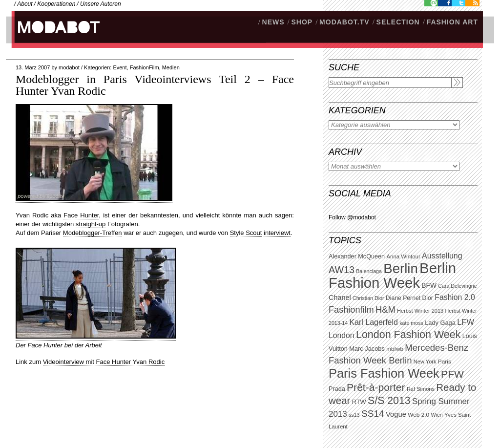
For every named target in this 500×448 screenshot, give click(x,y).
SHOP (302, 22)
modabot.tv (344, 22)
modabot (69, 67)
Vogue (396, 414)
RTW (359, 402)
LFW (466, 322)
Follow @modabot (352, 217)
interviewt (277, 233)
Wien (437, 415)
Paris (445, 362)
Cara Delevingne (457, 286)
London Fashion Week (408, 335)
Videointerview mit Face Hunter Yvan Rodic (104, 362)
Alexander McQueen (357, 256)
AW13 (342, 270)
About (25, 4)
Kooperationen (56, 4)
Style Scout (246, 233)
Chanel (340, 298)
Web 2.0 (418, 415)
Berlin (400, 268)
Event (120, 67)
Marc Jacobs (367, 349)
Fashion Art (452, 22)
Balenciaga (369, 271)
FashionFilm (145, 67)
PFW (452, 374)
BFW (429, 285)
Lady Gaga (440, 323)
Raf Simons (421, 389)
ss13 (354, 415)
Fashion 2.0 (455, 297)
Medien (171, 67)
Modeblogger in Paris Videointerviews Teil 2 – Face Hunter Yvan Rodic (155, 85)
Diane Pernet (403, 298)
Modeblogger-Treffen (93, 233)
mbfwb (395, 349)
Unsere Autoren (101, 4)
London (342, 335)
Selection (398, 22)
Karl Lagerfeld (373, 322)
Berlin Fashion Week (392, 275)
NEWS (273, 22)
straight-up (91, 224)
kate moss (411, 323)
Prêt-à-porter (376, 387)
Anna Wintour (403, 256)
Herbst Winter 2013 (420, 311)
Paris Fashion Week (384, 373)
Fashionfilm (351, 310)
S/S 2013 (389, 401)
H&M (385, 309)
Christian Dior (368, 298)
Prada (337, 389)
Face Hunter (81, 215)
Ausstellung (442, 256)
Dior (428, 298)
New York (425, 362)
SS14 (373, 414)
